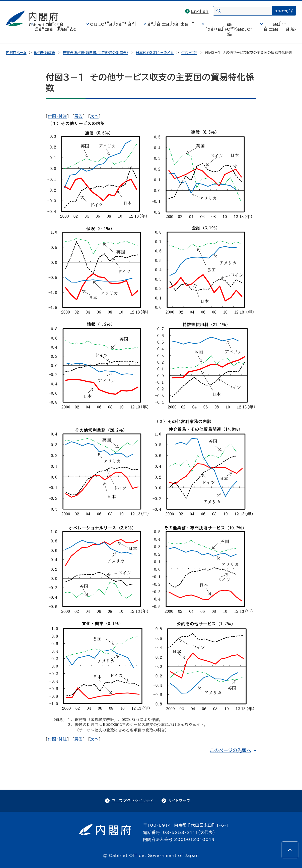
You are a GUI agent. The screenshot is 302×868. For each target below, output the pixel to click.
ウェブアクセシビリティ (133, 801)
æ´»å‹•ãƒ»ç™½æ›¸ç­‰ (229, 29)
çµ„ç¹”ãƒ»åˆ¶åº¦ (113, 24)
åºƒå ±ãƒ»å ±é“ (171, 24)
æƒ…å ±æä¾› (280, 26)
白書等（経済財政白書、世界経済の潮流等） (95, 53)
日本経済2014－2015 (155, 53)
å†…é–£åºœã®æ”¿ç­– (57, 26)
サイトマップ (179, 801)
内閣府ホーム (16, 53)
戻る (79, 116)
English (200, 11)
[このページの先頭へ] (290, 850)
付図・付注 (189, 53)
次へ (94, 116)
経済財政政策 (45, 53)
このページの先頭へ (231, 750)
